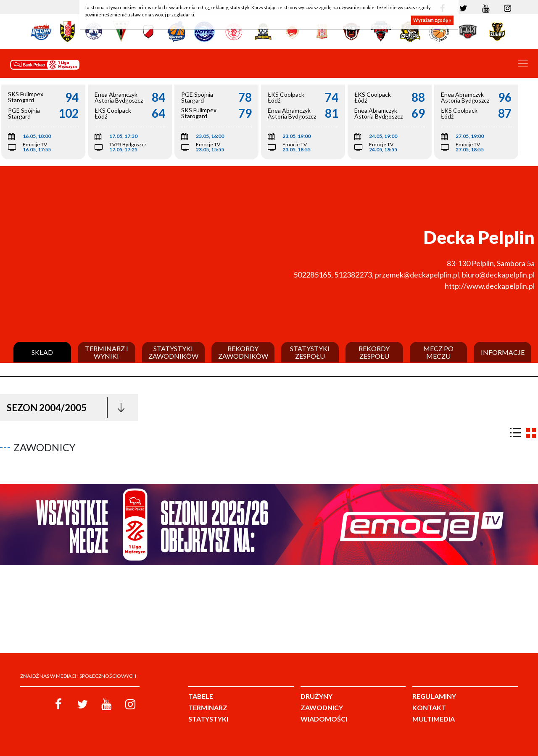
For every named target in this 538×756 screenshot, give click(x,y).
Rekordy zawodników (243, 352)
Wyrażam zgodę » (432, 20)
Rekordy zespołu (374, 352)
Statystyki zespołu (310, 352)
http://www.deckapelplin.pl (490, 286)
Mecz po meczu (438, 352)
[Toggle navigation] (523, 63)
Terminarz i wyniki (107, 352)
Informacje (503, 352)
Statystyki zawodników (173, 352)
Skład (42, 352)
